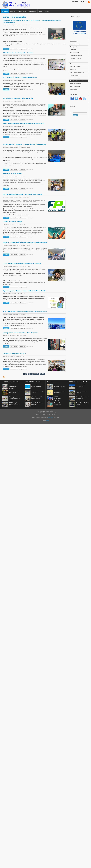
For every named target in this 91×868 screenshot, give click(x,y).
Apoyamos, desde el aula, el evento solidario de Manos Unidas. (25, 291)
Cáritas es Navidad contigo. (13, 222)
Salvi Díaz (50, 418)
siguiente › (36, 374)
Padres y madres (74, 75)
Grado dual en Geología (38, 391)
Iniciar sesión (75, 2)
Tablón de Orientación (75, 84)
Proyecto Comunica (75, 78)
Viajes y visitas (74, 89)
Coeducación (73, 61)
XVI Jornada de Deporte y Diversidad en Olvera (20, 77)
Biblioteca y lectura (75, 53)
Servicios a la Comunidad (77, 81)
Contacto (47, 11)
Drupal (48, 420)
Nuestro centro (22, 11)
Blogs (40, 11)
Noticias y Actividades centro (77, 72)
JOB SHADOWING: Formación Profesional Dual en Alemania (25, 312)
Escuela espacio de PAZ (76, 55)
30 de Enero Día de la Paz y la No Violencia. (18, 53)
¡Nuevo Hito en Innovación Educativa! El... (60, 387)
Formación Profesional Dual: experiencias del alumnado (23, 194)
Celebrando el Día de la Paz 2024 (15, 354)
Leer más (7, 49)
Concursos (73, 64)
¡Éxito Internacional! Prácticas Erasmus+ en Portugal (22, 263)
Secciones (5, 11)
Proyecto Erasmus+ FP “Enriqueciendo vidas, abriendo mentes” (25, 243)
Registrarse (83, 2)
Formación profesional (76, 58)
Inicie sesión (14, 49)
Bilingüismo (73, 50)
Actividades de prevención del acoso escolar (18, 98)
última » (42, 374)
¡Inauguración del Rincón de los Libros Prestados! (21, 333)
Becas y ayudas (74, 47)
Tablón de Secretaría (75, 87)
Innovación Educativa (75, 67)
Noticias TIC (73, 70)
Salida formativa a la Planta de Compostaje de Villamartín (23, 123)
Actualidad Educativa (75, 44)
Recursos (13, 11)
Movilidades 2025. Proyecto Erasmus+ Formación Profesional (25, 144)
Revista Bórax (32, 11)
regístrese (23, 49)
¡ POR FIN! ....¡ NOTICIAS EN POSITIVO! (57, 399)
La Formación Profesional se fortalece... (13, 387)
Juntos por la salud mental (12, 173)
